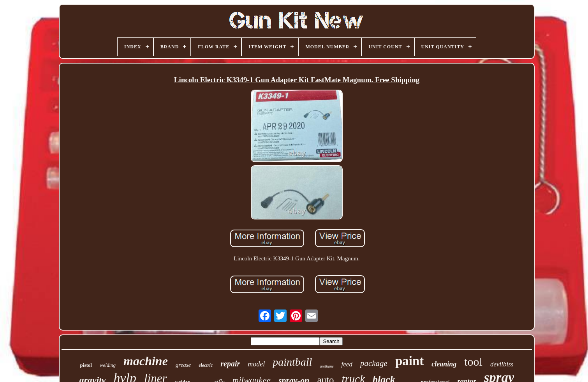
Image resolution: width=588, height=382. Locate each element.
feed (347, 364)
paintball (292, 362)
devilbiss (502, 364)
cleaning (444, 364)
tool (473, 362)
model (256, 364)
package (374, 363)
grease (183, 365)
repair (230, 364)
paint (409, 361)
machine (146, 361)
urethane (327, 366)
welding (108, 365)
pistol (86, 365)
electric (206, 365)
